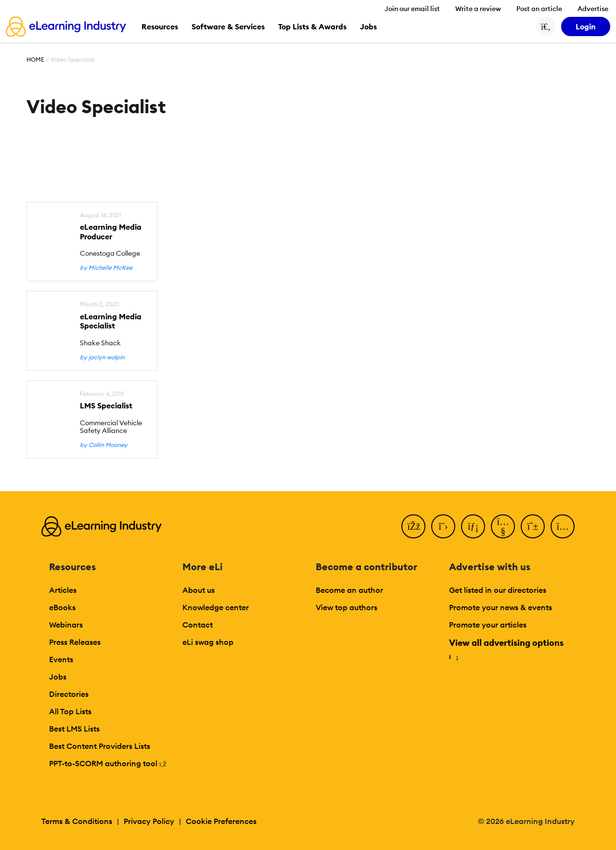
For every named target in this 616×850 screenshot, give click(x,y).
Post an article (539, 9)
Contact (198, 625)
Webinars (66, 625)
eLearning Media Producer (111, 232)
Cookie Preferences (221, 821)
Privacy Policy (149, 821)
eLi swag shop (208, 642)
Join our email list (412, 9)
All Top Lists (70, 711)
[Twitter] (443, 526)
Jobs (58, 677)
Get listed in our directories (498, 590)
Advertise (593, 9)
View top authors (346, 607)
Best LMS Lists (74, 729)
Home (35, 59)
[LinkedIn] (473, 526)
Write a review (478, 9)
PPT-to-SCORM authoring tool (108, 763)
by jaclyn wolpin (102, 357)
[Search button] (546, 26)
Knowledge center (216, 607)
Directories (69, 694)
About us (199, 590)
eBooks (62, 607)
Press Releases (75, 642)
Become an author (349, 590)
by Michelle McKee (106, 268)
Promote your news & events (500, 607)
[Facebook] (413, 526)
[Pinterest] (533, 526)
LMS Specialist (106, 406)
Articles (63, 590)
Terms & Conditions (77, 821)
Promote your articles (488, 625)
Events (61, 659)
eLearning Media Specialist (111, 321)
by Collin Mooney (104, 445)
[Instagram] (563, 526)
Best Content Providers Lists (100, 746)
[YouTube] (503, 526)
